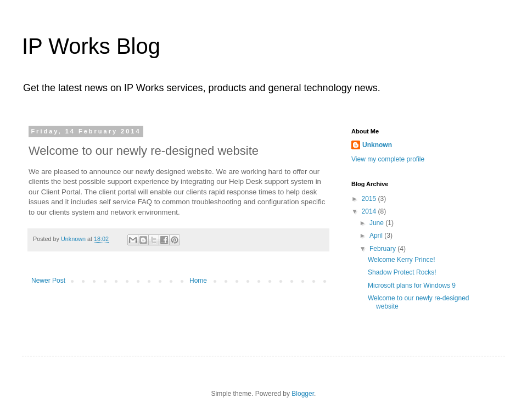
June (377, 223)
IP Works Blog (91, 46)
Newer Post (48, 281)
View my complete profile (388, 159)
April (377, 236)
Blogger (303, 394)
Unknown (377, 145)
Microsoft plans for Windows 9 (412, 285)
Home (198, 281)
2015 (370, 199)
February (383, 249)
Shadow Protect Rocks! (402, 272)
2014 (370, 211)
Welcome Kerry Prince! (401, 260)
